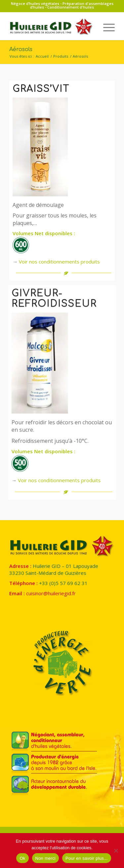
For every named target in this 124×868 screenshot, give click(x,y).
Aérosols (21, 49)
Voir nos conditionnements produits (59, 262)
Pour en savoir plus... (87, 858)
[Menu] (106, 27)
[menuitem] (106, 27)
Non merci (46, 858)
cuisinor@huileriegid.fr (51, 593)
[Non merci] (116, 851)
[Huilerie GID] (51, 27)
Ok (22, 858)
